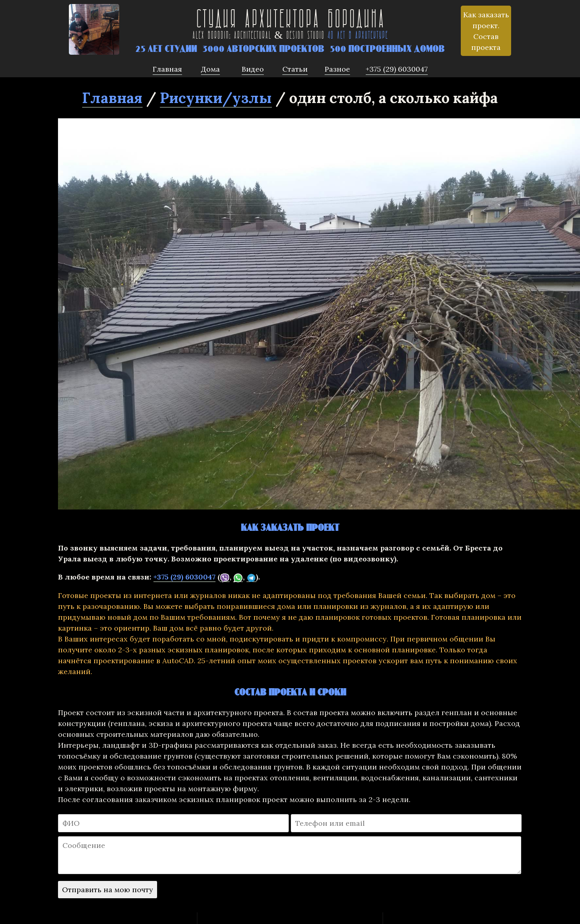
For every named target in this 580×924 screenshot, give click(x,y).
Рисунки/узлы (216, 98)
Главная (112, 98)
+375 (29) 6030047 (184, 577)
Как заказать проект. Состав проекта (486, 31)
